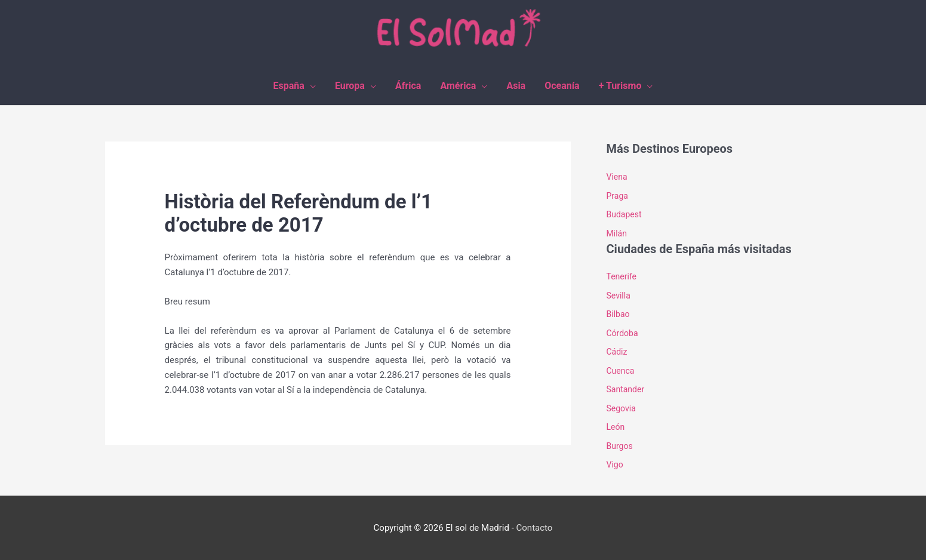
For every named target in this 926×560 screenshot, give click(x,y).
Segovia (621, 408)
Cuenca (621, 371)
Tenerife (622, 276)
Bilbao (618, 314)
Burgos (620, 446)
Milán (617, 233)
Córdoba (622, 333)
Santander (626, 389)
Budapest (624, 214)
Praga (617, 196)
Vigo (615, 464)
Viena (617, 177)
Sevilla (619, 296)
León (616, 427)
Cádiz (617, 352)
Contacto (535, 528)
